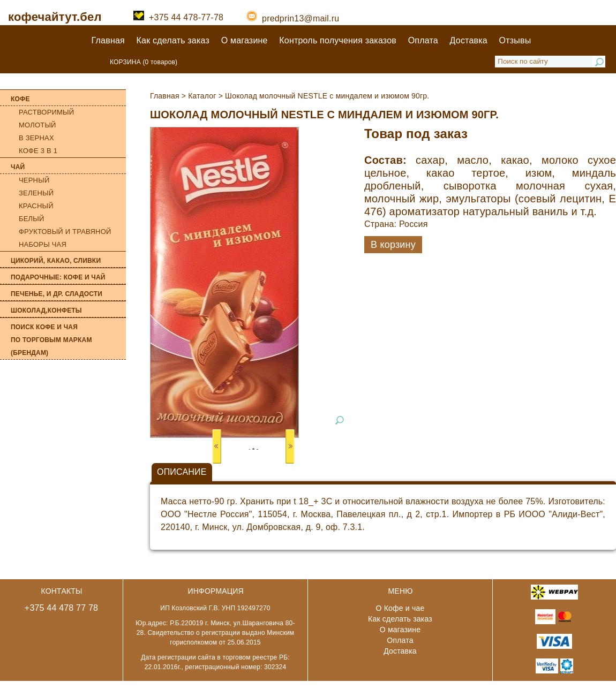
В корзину (393, 245)
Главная (108, 40)
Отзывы (515, 40)
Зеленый (36, 193)
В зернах (36, 138)
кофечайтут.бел (55, 17)
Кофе (20, 99)
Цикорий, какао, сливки (56, 261)
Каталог (202, 96)
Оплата (423, 40)
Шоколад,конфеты (46, 310)
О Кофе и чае (400, 608)
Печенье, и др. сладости (57, 294)
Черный (34, 180)
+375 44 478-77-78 (178, 17)
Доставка (469, 40)
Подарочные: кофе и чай (58, 277)
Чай (18, 167)
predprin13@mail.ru (293, 18)
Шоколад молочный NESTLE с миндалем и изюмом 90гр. (327, 96)
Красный (36, 206)
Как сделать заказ (173, 40)
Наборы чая (43, 244)
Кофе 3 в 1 (38, 151)
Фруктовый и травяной (65, 232)
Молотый (37, 125)
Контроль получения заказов (338, 40)
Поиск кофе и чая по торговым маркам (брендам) (51, 340)
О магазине (245, 40)
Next (290, 446)
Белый (32, 219)
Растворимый (46, 112)
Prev (217, 446)
